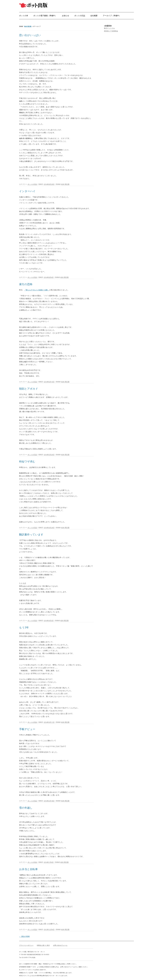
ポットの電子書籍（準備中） (45, 16)
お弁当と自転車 (28, 869)
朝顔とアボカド (29, 389)
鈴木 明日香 (28, 26)
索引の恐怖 (26, 284)
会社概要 (94, 16)
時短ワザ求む (27, 461)
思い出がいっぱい (30, 35)
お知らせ (66, 16)
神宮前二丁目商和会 (111, 31)
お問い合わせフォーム (60, 945)
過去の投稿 (24, 936)
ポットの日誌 (80, 16)
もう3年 (24, 627)
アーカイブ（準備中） (112, 16)
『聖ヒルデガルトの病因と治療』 (37, 290)
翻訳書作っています (31, 534)
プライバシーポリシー (26, 945)
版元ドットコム (109, 28)
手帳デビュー (27, 729)
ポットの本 (24, 16)
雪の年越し (26, 808)
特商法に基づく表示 (43, 945)
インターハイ (27, 191)
